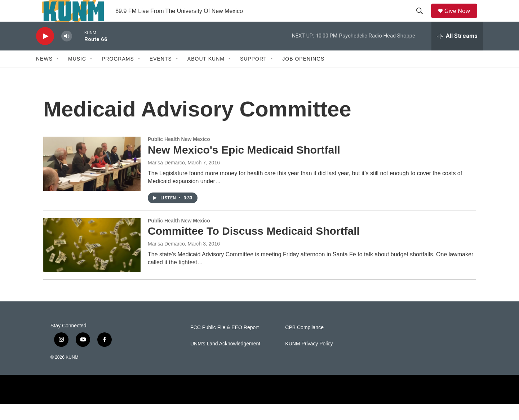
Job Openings (303, 75)
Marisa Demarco (166, 179)
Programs (118, 75)
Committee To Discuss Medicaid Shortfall (254, 247)
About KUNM (206, 75)
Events (161, 75)
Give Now (461, 19)
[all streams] (457, 52)
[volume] (67, 52)
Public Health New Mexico (179, 155)
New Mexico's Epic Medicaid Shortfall (244, 166)
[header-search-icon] (422, 19)
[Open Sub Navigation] (58, 75)
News (44, 75)
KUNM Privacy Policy (309, 360)
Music (77, 75)
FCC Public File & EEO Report (225, 344)
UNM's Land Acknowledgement (225, 360)
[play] (45, 52)
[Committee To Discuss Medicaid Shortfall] (92, 261)
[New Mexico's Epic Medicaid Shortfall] (92, 180)
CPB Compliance (304, 344)
